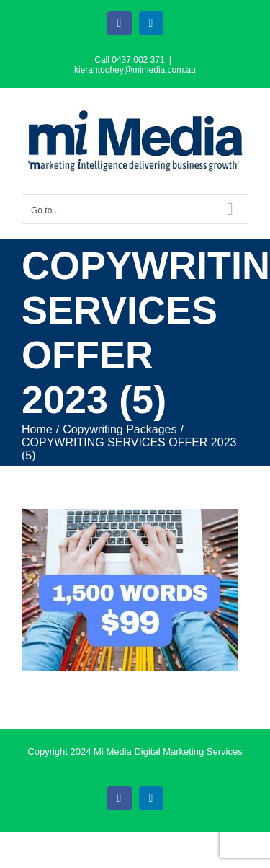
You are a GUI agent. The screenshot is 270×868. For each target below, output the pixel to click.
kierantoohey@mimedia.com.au (135, 70)
